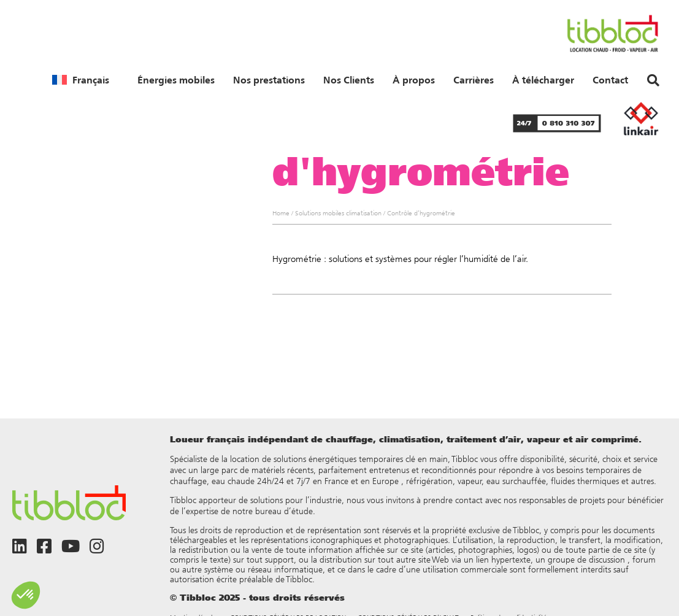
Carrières (474, 80)
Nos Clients (349, 80)
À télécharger (543, 80)
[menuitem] (81, 80)
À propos (414, 80)
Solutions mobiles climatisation (338, 213)
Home (281, 213)
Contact (610, 80)
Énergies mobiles (176, 80)
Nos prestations (269, 80)
